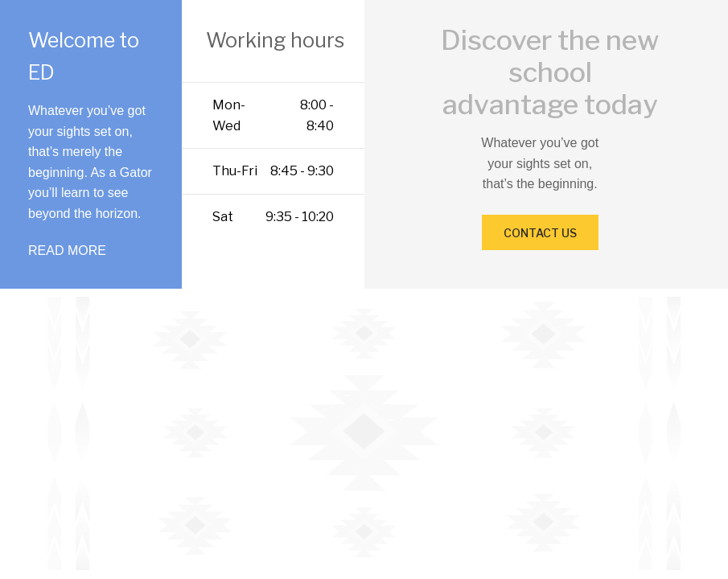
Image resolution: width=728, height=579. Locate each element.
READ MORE (67, 250)
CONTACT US (540, 233)
